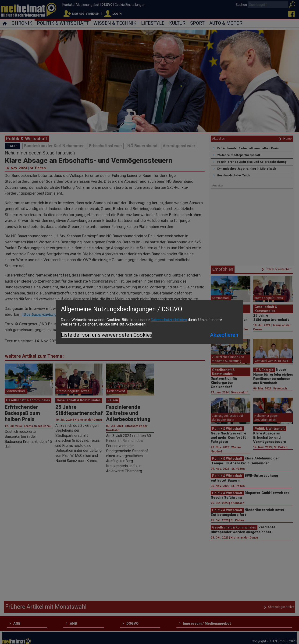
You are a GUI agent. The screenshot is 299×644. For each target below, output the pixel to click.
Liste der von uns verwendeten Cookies (107, 335)
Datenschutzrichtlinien (169, 320)
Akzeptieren (224, 335)
